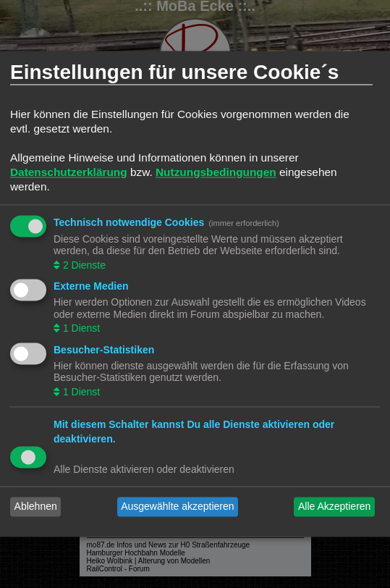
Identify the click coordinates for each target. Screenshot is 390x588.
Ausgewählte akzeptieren (177, 507)
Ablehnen (36, 507)
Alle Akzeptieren (334, 507)
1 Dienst (80, 329)
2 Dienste (83, 265)
